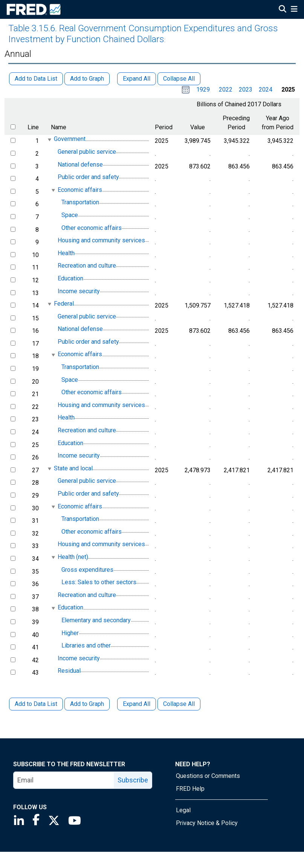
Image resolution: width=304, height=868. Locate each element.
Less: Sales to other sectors (99, 582)
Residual (69, 671)
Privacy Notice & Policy (207, 823)
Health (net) (73, 557)
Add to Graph (87, 704)
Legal (183, 810)
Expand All (137, 704)
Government (70, 139)
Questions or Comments (208, 776)
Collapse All (179, 704)
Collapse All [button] (179, 79)
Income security (79, 291)
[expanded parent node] (49, 140)
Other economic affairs (92, 228)
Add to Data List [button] (36, 79)
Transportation (80, 203)
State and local (73, 468)
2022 (226, 90)
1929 (203, 90)
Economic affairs (80, 190)
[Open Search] (283, 10)
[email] (64, 780)
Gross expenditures (87, 570)
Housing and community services (101, 240)
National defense (80, 165)
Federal (64, 304)
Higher (70, 633)
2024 (266, 90)
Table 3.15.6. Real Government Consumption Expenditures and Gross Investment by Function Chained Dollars (143, 34)
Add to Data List (36, 704)
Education (70, 278)
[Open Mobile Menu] (294, 10)
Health (66, 253)
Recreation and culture (87, 266)
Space (70, 215)
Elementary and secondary (96, 620)
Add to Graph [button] (87, 79)
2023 (246, 90)
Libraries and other (86, 645)
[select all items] (13, 127)
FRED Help (190, 789)
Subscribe (133, 780)
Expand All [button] (137, 79)
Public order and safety (88, 177)
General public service (87, 152)
